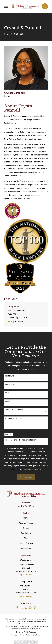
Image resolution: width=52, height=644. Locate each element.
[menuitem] (14, 635)
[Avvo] (26, 608)
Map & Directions (18, 321)
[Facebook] (17, 608)
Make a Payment (26, 543)
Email (7, 401)
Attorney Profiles (26, 523)
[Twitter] (22, 608)
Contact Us (26, 548)
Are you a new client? (14, 410)
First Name (10, 376)
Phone (8, 393)
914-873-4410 (26, 506)
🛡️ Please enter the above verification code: (23, 440)
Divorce (26, 528)
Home (26, 518)
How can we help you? (14, 418)
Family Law (26, 533)
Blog (26, 538)
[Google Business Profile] (30, 608)
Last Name (10, 384)
